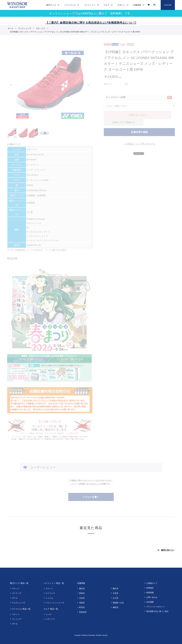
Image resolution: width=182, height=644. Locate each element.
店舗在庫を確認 (139, 132)
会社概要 (150, 602)
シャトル (49, 598)
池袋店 (82, 603)
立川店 (116, 598)
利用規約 (150, 588)
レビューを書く (91, 497)
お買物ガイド (152, 583)
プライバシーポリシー (156, 607)
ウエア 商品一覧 (51, 609)
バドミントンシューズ (55, 603)
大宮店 (116, 593)
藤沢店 (116, 588)
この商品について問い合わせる (139, 144)
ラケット (16, 588)
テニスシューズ (19, 603)
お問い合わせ (152, 597)
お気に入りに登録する (124, 122)
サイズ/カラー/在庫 (116, 97)
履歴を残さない (168, 550)
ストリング (17, 593)
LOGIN (168, 5)
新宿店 (82, 593)
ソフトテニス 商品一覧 (20, 609)
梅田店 (116, 607)
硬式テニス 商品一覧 (19, 583)
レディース (50, 619)
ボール (15, 598)
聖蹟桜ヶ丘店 (118, 603)
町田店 (82, 607)
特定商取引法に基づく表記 (157, 611)
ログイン (96, 484)
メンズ (48, 614)
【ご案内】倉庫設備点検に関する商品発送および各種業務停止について (91, 23)
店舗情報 (81, 583)
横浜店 (82, 588)
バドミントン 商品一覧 (54, 583)
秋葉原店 (83, 612)
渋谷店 (82, 598)
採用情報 (150, 593)
